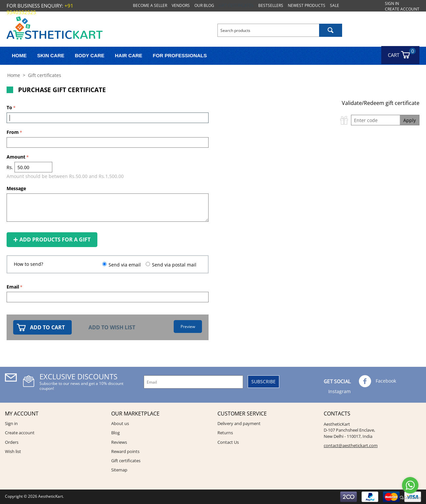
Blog (115, 433)
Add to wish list (112, 327)
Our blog (204, 5)
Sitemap (119, 470)
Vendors (181, 5)
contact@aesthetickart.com (351, 445)
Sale (335, 5)
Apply (410, 120)
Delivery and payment (239, 423)
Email (13, 287)
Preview (188, 327)
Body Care (90, 55)
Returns (225, 433)
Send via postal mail (174, 265)
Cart (397, 53)
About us (120, 423)
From (13, 132)
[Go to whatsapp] (410, 485)
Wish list (13, 451)
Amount (16, 157)
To (9, 107)
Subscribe (263, 381)
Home (19, 55)
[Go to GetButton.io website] (410, 498)
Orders (12, 442)
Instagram (339, 391)
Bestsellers (271, 5)
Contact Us (228, 442)
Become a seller (150, 5)
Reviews (119, 442)
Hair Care (128, 55)
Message (16, 188)
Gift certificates (236, 5)
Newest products (307, 5)
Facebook (377, 381)
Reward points (125, 451)
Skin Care (51, 55)
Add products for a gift (52, 239)
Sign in (392, 3)
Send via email (125, 265)
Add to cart (47, 327)
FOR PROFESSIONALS (180, 55)
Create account (402, 9)
